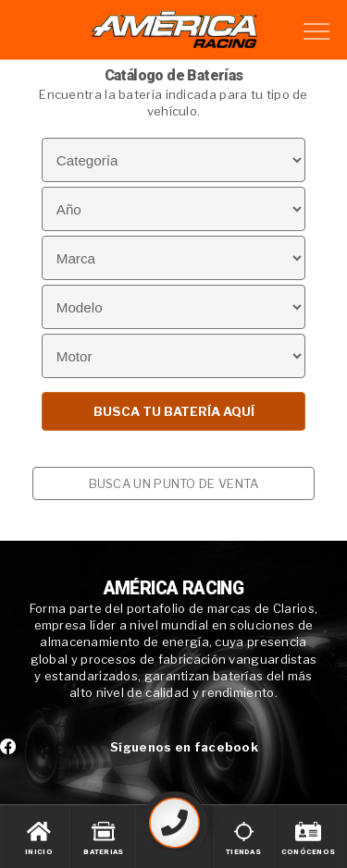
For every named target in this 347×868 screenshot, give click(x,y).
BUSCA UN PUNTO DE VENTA (174, 483)
